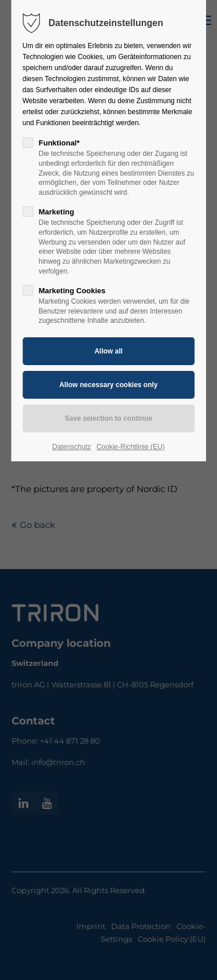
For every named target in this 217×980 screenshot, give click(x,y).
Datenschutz (71, 447)
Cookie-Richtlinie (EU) (131, 447)
